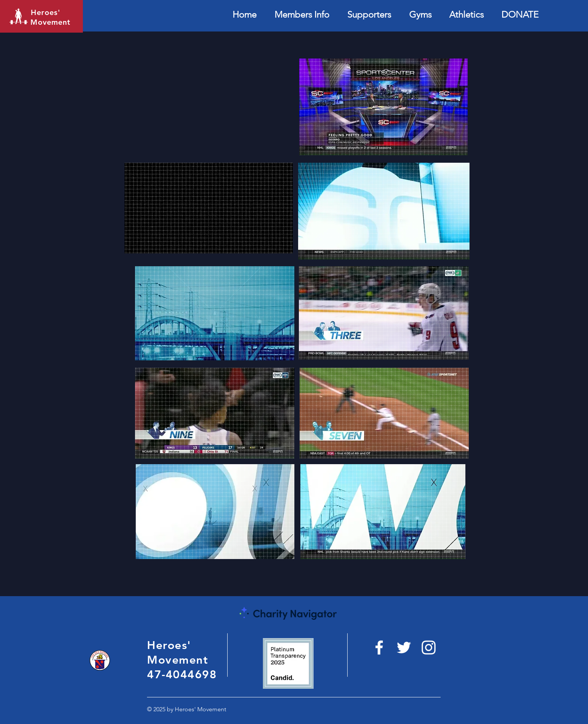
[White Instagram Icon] (429, 648)
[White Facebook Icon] (379, 648)
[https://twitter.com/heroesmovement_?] (404, 648)
